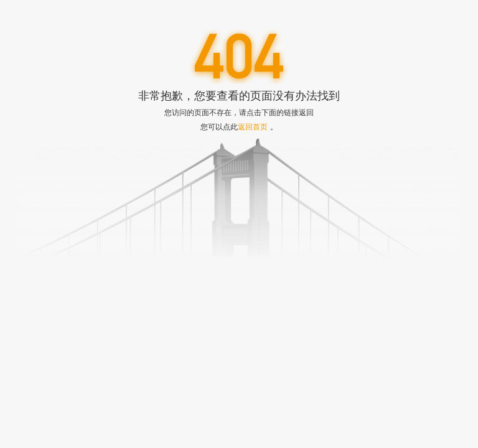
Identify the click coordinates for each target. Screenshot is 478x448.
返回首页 (253, 127)
